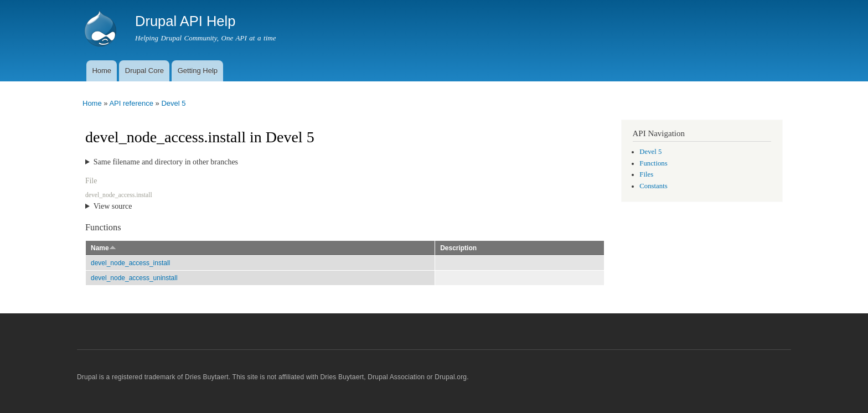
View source (113, 206)
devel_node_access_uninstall (134, 278)
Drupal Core (144, 71)
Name (104, 248)
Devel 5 (173, 103)
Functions (653, 163)
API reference (131, 103)
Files (646, 174)
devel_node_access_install (130, 263)
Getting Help (198, 71)
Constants (653, 186)
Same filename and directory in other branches (166, 162)
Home (102, 71)
